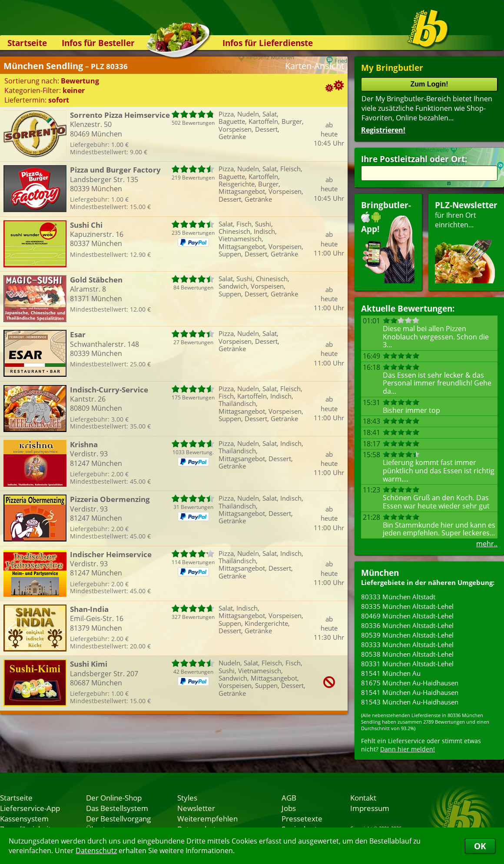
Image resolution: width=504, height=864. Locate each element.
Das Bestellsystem (117, 808)
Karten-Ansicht (315, 66)
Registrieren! (383, 130)
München (380, 573)
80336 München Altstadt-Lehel (407, 625)
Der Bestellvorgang (118, 818)
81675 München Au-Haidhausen (410, 683)
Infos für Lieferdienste (268, 43)
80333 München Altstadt (398, 597)
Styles (187, 798)
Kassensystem (24, 818)
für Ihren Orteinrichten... (466, 241)
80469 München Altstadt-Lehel (407, 616)
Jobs (289, 808)
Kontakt (363, 798)
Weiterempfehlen (207, 818)
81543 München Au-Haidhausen (410, 702)
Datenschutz (96, 851)
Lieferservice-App (30, 808)
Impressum (370, 808)
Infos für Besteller (98, 43)
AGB (289, 798)
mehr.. (487, 544)
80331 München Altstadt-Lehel (407, 664)
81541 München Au (391, 673)
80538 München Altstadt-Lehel (407, 654)
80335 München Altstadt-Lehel (407, 606)
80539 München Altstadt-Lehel (407, 635)
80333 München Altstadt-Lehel (407, 645)
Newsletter (196, 808)
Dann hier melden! (408, 749)
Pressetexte (302, 818)
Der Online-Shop (114, 798)
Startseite (27, 43)
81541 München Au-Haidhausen (410, 692)
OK (480, 846)
